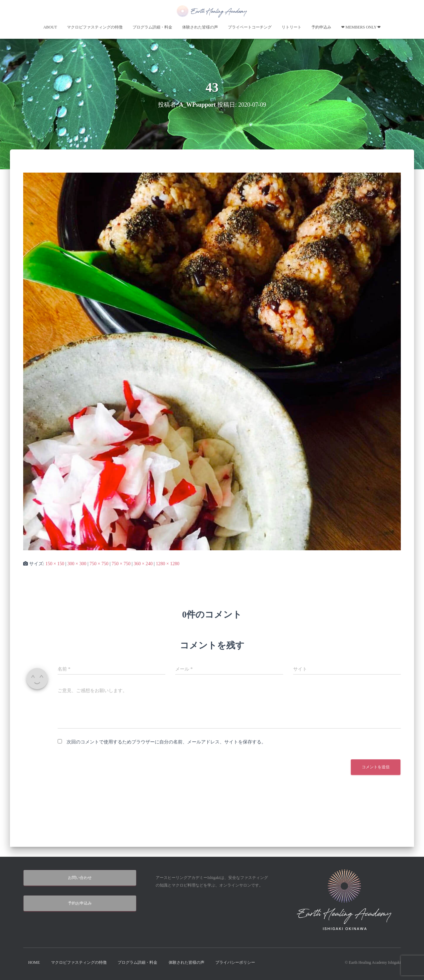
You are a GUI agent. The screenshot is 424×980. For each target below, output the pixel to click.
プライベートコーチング (250, 27)
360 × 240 (143, 564)
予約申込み (321, 27)
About (50, 27)
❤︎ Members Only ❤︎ (361, 27)
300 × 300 (77, 564)
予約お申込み (80, 903)
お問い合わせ (80, 878)
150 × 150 (55, 564)
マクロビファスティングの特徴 (95, 27)
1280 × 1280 (167, 564)
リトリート (291, 27)
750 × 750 (99, 564)
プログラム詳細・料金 (152, 27)
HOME (34, 962)
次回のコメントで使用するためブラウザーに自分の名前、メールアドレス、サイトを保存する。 (166, 742)
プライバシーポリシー (235, 962)
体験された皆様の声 (200, 27)
